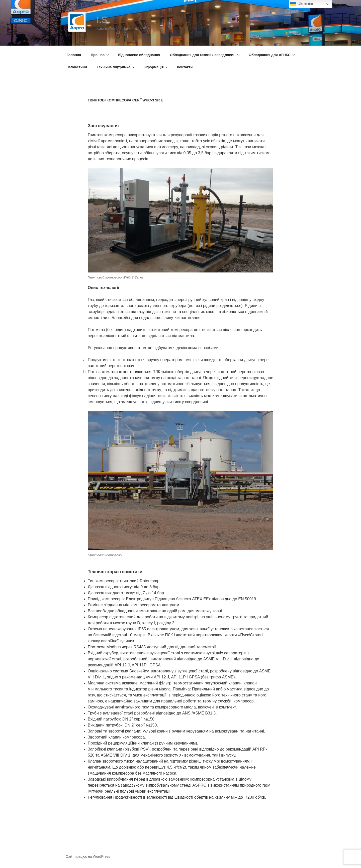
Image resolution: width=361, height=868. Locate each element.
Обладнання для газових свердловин (205, 55)
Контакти (185, 67)
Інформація (156, 67)
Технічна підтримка (116, 67)
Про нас (100, 55)
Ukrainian (302, 4)
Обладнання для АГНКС (272, 55)
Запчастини (77, 67)
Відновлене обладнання (139, 55)
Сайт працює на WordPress (88, 856)
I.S (102, 20)
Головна (74, 55)
